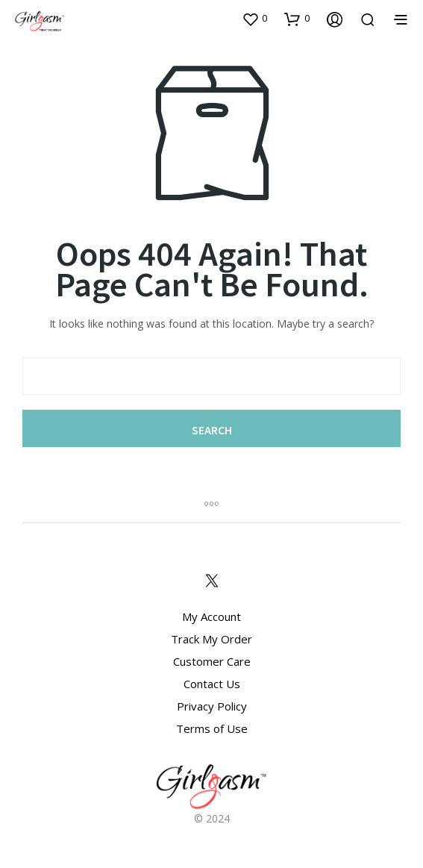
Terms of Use (212, 728)
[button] (254, 19)
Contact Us (212, 684)
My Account (211, 616)
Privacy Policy (212, 706)
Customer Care (212, 661)
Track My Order (211, 639)
